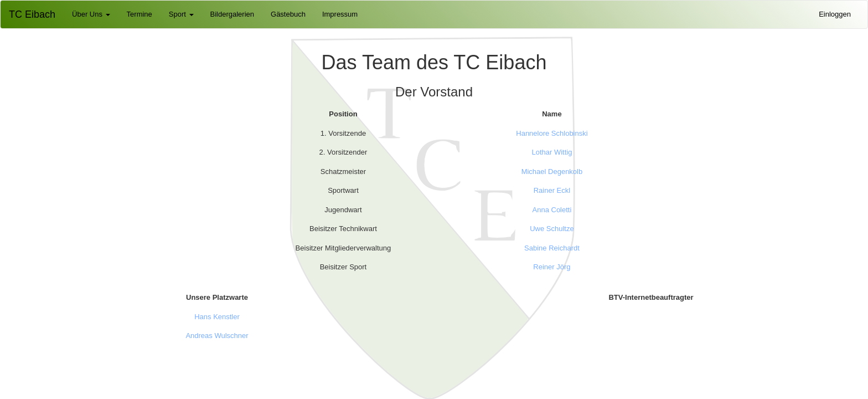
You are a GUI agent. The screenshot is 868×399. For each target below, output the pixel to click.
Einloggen (835, 14)
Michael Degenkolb (552, 172)
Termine (139, 14)
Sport (181, 14)
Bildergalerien (232, 14)
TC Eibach (32, 14)
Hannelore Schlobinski (552, 133)
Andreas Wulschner (217, 336)
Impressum (340, 14)
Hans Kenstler (217, 317)
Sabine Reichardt (552, 248)
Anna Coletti (552, 210)
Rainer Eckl (552, 190)
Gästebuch (288, 14)
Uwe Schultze (552, 229)
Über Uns (91, 14)
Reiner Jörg (552, 267)
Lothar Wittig (552, 152)
